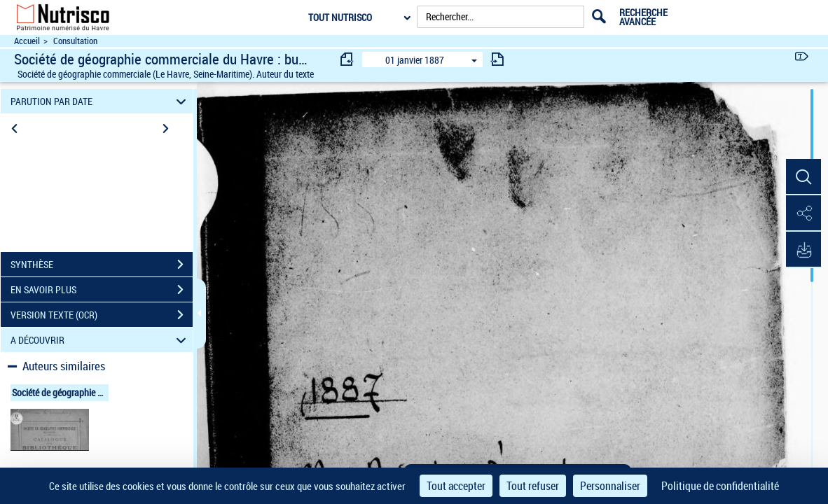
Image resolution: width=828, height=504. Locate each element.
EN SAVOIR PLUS (102, 290)
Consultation (75, 41)
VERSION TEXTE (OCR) (102, 315)
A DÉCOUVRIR (100, 340)
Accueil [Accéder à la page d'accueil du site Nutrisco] (27, 41)
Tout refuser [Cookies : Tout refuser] (533, 486)
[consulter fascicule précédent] (347, 59)
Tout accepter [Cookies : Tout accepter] (456, 486)
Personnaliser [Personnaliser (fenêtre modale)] (610, 486)
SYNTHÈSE (102, 265)
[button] (803, 177)
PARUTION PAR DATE (100, 101)
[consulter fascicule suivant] (497, 59)
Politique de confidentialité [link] (720, 486)
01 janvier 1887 (415, 60)
